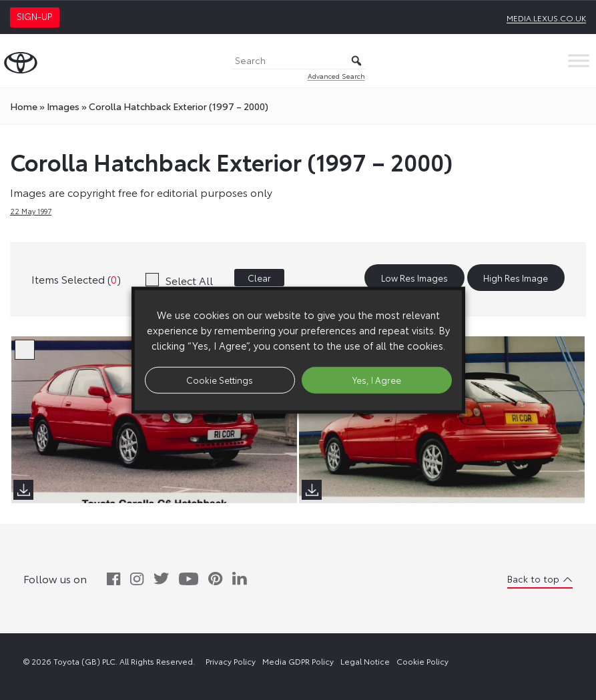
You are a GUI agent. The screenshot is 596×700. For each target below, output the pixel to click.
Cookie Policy (422, 661)
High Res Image (516, 278)
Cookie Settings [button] (220, 380)
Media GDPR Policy (298, 661)
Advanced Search (336, 76)
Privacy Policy (231, 661)
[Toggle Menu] (579, 60)
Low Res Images (414, 278)
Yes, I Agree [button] (377, 380)
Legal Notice (365, 661)
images (63, 106)
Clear (259, 278)
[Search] (298, 61)
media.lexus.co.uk (546, 18)
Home (24, 106)
